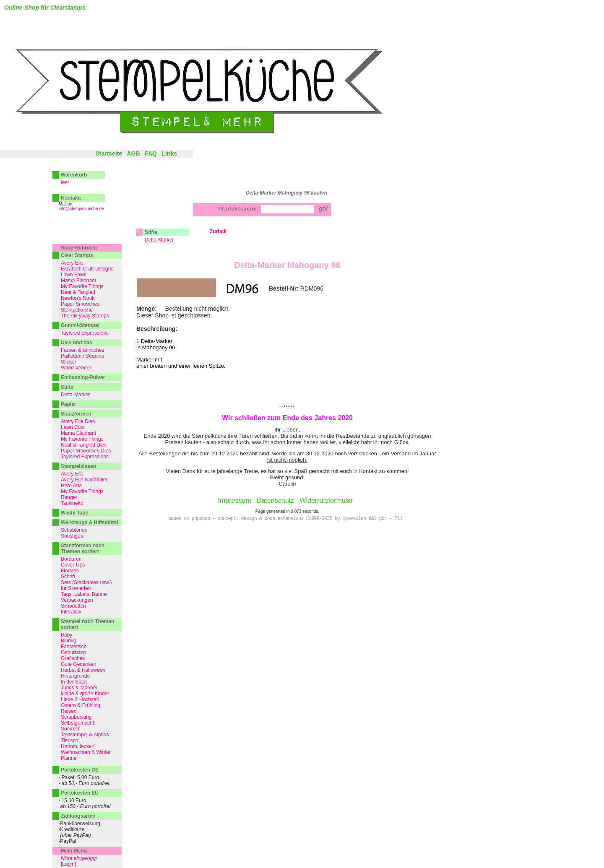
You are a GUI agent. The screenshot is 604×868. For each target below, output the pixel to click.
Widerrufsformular (326, 500)
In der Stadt (74, 682)
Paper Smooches (80, 304)
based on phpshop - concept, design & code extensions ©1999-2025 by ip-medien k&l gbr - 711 (285, 519)
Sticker (69, 362)
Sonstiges (72, 536)
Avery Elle (72, 263)
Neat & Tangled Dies (84, 445)
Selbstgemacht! (78, 723)
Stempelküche (77, 310)
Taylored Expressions (85, 333)
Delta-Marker (75, 395)
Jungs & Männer (79, 688)
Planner (69, 758)
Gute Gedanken (79, 664)
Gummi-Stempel (80, 325)
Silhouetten (73, 606)
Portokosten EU (80, 793)
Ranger (69, 497)
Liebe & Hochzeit (80, 699)
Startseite (109, 153)
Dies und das (77, 343)
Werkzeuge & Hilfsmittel (89, 522)
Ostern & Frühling (81, 705)
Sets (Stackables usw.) (86, 582)
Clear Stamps (77, 255)
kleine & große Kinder (85, 694)
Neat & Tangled (78, 292)
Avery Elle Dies (78, 421)
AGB (133, 153)
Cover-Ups (73, 565)
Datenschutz (275, 500)
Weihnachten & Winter (86, 752)
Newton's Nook (78, 298)
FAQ (151, 153)
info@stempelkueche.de (81, 209)
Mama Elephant (78, 281)
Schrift (68, 577)
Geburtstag (73, 652)
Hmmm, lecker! (78, 746)
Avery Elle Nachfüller (84, 480)
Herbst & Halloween (83, 670)
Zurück (218, 231)
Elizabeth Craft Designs (87, 269)
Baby (66, 635)
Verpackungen (77, 600)
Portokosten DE (80, 770)
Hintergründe (75, 676)
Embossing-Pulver (83, 377)
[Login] (68, 864)
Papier (69, 404)
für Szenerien (76, 588)
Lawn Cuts (73, 427)
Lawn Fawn (74, 275)
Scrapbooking (76, 717)
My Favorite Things (82, 286)
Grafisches (73, 658)
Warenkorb (74, 175)
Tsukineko (72, 503)
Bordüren (71, 559)
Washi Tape (74, 513)
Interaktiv (71, 612)
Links (170, 153)
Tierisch (70, 741)
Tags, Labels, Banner (85, 594)
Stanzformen (76, 414)
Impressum (235, 500)
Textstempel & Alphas (85, 735)
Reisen (69, 711)
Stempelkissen (78, 466)
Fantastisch (74, 647)
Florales (70, 571)
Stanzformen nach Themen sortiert (83, 548)
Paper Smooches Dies (86, 451)
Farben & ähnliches (82, 350)
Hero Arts (71, 486)
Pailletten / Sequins (82, 356)
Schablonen (74, 530)
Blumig (69, 641)
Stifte (151, 232)
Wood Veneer (76, 368)
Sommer (70, 729)
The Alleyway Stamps (85, 316)
